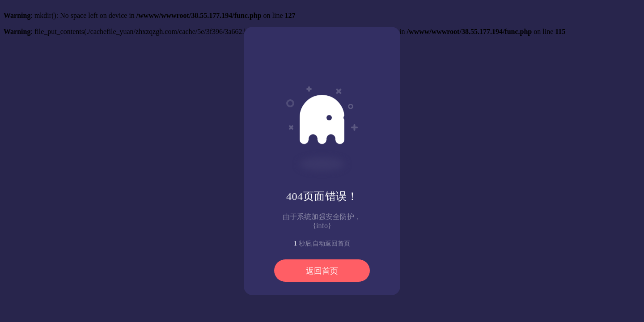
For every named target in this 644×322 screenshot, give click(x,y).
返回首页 (322, 271)
